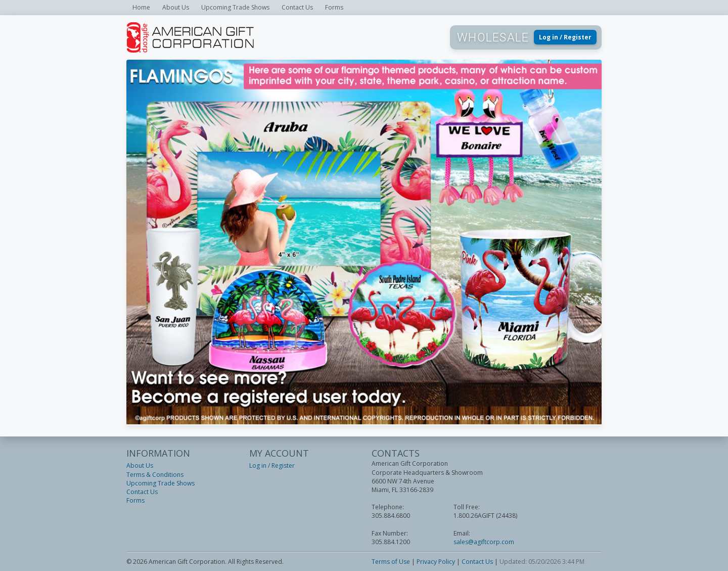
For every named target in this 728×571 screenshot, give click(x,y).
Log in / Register (565, 37)
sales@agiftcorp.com (484, 542)
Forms (334, 7)
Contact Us (297, 7)
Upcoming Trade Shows (235, 7)
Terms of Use (391, 562)
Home (141, 7)
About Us (176, 7)
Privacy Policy (436, 562)
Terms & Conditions (155, 475)
